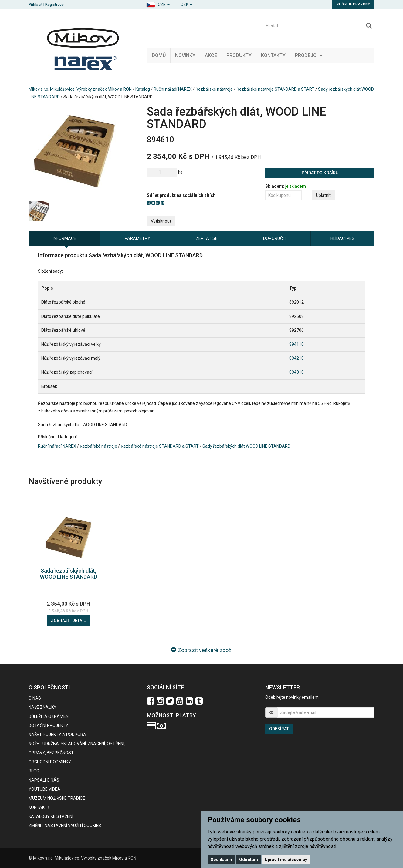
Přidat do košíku (320, 173)
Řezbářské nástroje (214, 89)
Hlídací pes (342, 238)
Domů (159, 55)
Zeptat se (207, 238)
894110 (296, 344)
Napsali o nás (44, 780)
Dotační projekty (48, 725)
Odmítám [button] (249, 860)
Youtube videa (44, 789)
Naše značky (42, 707)
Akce (211, 55)
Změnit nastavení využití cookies (65, 826)
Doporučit (275, 238)
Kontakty (273, 55)
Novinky (185, 55)
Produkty (239, 55)
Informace (64, 238)
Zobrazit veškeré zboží (202, 650)
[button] (158, 4)
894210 (296, 358)
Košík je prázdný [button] (353, 4)
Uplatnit (323, 195)
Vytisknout (161, 221)
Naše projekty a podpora (57, 735)
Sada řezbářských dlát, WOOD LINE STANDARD (68, 574)
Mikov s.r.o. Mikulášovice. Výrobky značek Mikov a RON (80, 89)
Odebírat (279, 729)
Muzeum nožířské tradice (57, 798)
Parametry (137, 238)
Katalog (143, 89)
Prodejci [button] (308, 55)
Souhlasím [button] (221, 860)
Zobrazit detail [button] (68, 621)
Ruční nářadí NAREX (173, 89)
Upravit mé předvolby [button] (286, 860)
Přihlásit (36, 5)
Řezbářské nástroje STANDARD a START (275, 89)
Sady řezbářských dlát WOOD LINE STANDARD (246, 446)
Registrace (54, 5)
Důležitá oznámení (49, 716)
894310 (296, 372)
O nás (35, 698)
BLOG (34, 771)
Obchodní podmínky (50, 762)
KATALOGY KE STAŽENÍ (51, 816)
